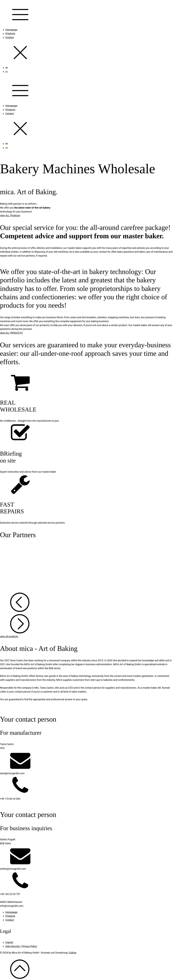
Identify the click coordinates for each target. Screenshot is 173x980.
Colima (72, 953)
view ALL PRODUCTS (11, 333)
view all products (9, 636)
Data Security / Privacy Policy (21, 946)
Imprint (9, 942)
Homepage (11, 30)
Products (10, 33)
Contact (10, 37)
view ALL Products (10, 215)
